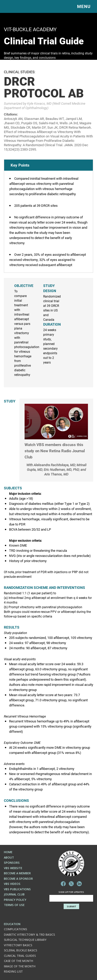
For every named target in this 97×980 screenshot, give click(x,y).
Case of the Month (18, 961)
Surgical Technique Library (25, 940)
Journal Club (14, 894)
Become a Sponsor (18, 879)
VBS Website (13, 868)
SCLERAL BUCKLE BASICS (20, 950)
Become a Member (17, 873)
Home (8, 852)
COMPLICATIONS (15, 929)
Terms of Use (14, 905)
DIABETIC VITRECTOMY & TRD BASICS (29, 934)
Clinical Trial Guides (20, 956)
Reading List (13, 971)
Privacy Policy (15, 900)
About (9, 857)
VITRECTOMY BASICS (18, 945)
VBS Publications (17, 889)
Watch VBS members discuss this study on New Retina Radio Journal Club (55, 451)
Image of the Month (20, 966)
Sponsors (12, 863)
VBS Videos (12, 884)
